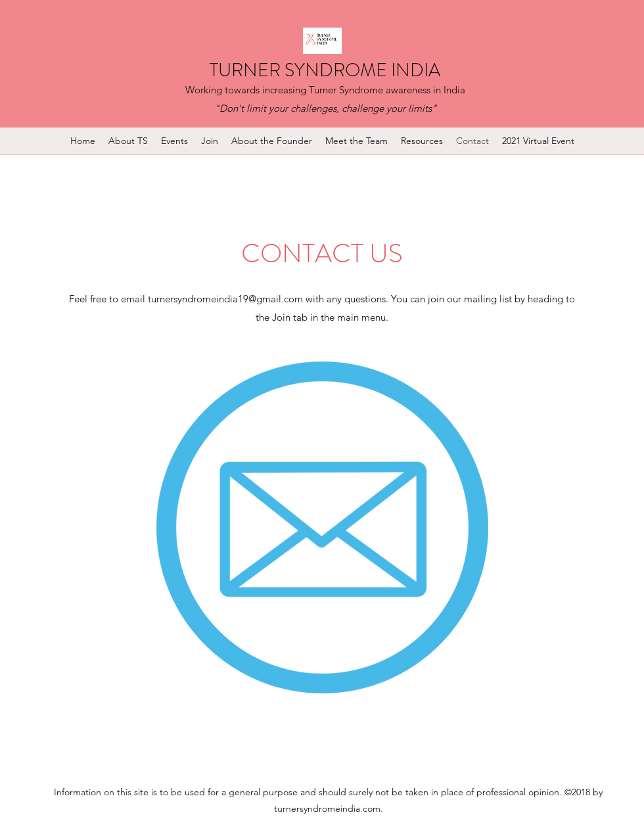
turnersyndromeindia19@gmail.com (225, 299)
